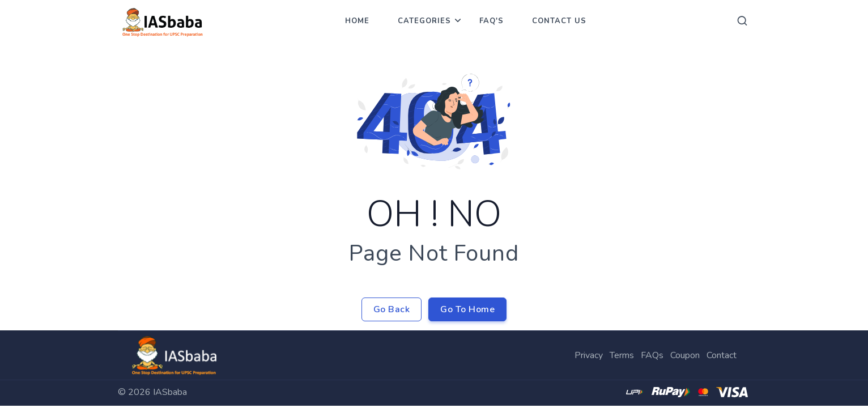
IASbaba (170, 392)
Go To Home (467, 309)
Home (357, 21)
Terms (622, 355)
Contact (722, 355)
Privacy (589, 355)
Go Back (392, 309)
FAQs (652, 355)
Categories (424, 21)
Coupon (685, 355)
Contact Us (559, 21)
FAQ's (492, 21)
